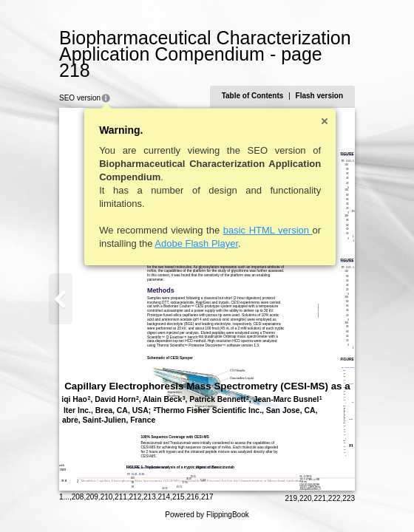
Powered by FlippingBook (207, 515)
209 (92, 497)
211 (121, 497)
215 (179, 497)
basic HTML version (268, 230)
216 (193, 497)
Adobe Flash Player (196, 243)
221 (320, 498)
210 (107, 497)
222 (335, 498)
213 (150, 497)
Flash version (319, 96)
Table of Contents (253, 96)
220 (306, 498)
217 (207, 497)
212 (136, 497)
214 (164, 497)
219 (291, 498)
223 (349, 498)
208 (78, 497)
